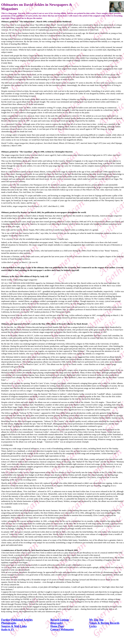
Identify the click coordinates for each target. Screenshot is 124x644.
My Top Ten (96, 620)
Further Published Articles (17, 620)
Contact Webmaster (62, 629)
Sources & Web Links (14, 626)
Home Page (57, 626)
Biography (57, 623)
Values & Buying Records (104, 623)
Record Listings (60, 620)
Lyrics (93, 626)
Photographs (9, 623)
